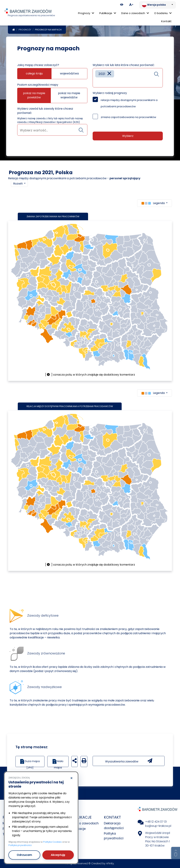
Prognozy (25, 30)
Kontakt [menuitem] (166, 21)
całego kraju (34, 73)
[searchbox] (52, 130)
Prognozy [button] (86, 13)
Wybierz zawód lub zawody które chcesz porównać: (45, 111)
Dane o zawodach (84, 823)
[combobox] (52, 130)
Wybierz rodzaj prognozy (110, 93)
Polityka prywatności (20, 845)
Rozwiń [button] (18, 184)
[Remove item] (109, 74)
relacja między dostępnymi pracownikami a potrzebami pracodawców (129, 103)
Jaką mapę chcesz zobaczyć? (38, 65)
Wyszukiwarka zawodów (129, 761)
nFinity (110, 863)
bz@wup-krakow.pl (158, 826)
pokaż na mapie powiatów (34, 95)
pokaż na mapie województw (69, 95)
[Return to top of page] (176, 853)
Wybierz (128, 136)
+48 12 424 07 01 (156, 822)
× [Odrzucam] (71, 778)
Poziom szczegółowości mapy (38, 85)
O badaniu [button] (163, 13)
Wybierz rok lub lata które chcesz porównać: (124, 65)
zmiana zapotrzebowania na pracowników (128, 117)
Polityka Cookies (52, 842)
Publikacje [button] (108, 13)
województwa (69, 73)
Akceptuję (58, 855)
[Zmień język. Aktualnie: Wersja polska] (157, 5)
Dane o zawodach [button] (135, 13)
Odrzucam (24, 855)
